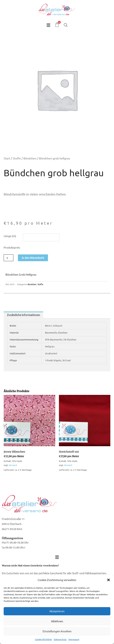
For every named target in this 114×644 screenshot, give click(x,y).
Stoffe (17, 158)
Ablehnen (57, 621)
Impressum (74, 639)
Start (7, 158)
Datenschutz (60, 639)
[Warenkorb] (57, 25)
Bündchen (30, 158)
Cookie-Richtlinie (43, 639)
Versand (13, 465)
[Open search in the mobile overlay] (66, 25)
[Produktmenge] (9, 258)
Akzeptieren (57, 611)
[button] (109, 580)
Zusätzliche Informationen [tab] (24, 315)
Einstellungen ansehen (57, 631)
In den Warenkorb (33, 258)
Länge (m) (10, 236)
